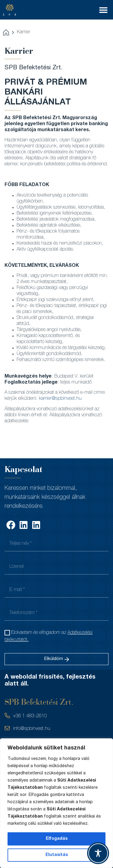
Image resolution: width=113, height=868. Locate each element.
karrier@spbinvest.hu (60, 399)
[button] (103, 10)
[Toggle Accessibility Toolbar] (98, 853)
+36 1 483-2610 (30, 716)
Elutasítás (57, 855)
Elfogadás (57, 839)
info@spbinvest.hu (32, 729)
